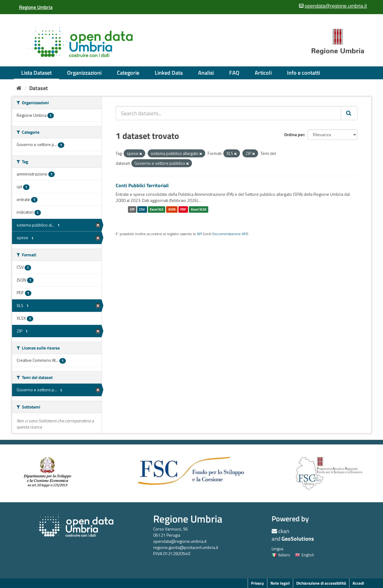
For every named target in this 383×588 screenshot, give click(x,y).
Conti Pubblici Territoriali (142, 185)
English (305, 555)
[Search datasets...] (228, 113)
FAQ (234, 73)
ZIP (132, 209)
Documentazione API (230, 234)
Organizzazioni (84, 73)
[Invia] (349, 113)
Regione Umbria (188, 519)
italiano (281, 555)
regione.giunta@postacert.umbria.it (186, 547)
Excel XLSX (199, 209)
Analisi (206, 73)
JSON (172, 209)
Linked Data (169, 73)
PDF (183, 209)
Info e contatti (303, 73)
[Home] (19, 88)
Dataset (39, 88)
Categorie (128, 73)
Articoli (263, 73)
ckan (284, 531)
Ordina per (294, 134)
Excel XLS (157, 209)
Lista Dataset (36, 73)
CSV (142, 209)
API (199, 234)
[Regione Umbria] (36, 7)
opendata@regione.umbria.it (180, 541)
